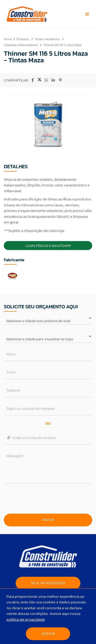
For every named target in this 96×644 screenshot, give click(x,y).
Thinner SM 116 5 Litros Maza (62, 45)
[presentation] (48, 499)
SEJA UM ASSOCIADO (48, 583)
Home (8, 39)
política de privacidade (26, 619)
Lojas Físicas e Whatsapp (48, 246)
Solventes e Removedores (21, 45)
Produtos (23, 39)
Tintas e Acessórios (47, 39)
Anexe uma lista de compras (31, 438)
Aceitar (48, 634)
